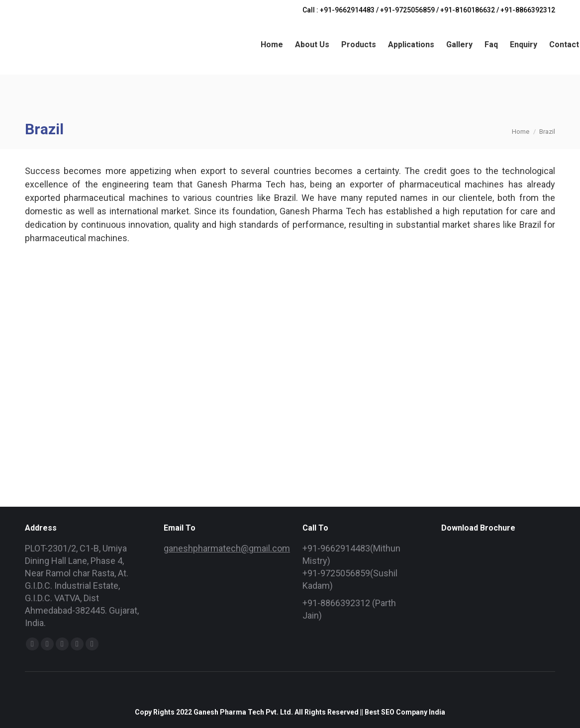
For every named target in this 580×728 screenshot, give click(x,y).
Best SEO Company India (405, 712)
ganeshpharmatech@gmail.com (227, 548)
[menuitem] (272, 45)
